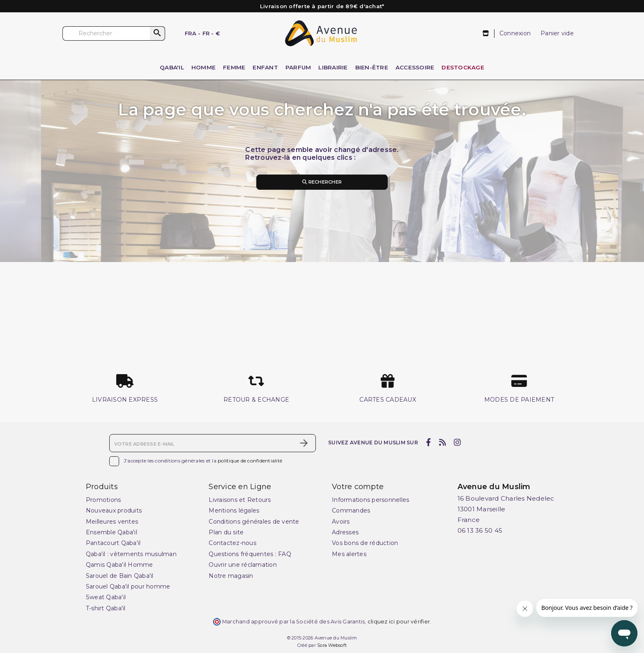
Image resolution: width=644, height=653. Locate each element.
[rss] (442, 442)
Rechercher (322, 182)
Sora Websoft (332, 645)
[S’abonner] (304, 443)
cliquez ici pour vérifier (399, 622)
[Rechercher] (114, 33)
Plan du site (226, 532)
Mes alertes (349, 554)
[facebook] (429, 442)
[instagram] (458, 442)
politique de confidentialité (250, 461)
